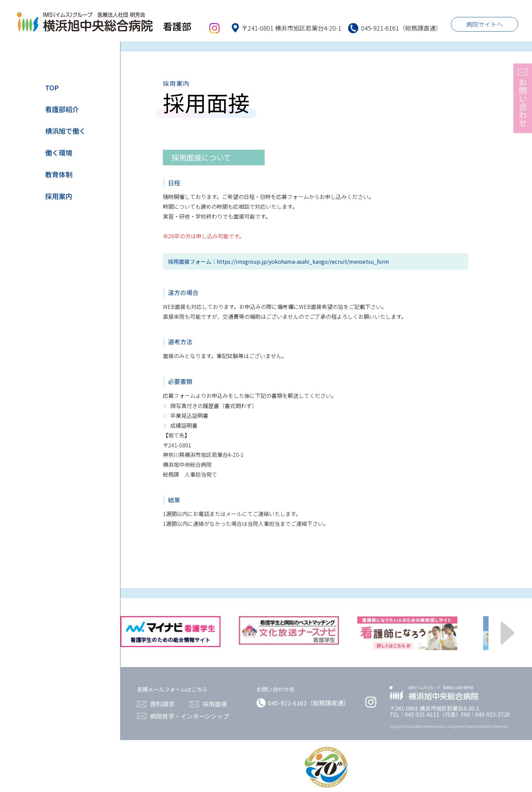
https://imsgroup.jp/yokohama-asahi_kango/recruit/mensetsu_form (303, 261)
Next (508, 633)
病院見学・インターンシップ (189, 716)
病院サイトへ (484, 24)
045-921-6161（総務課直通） (303, 703)
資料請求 (162, 704)
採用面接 (215, 704)
